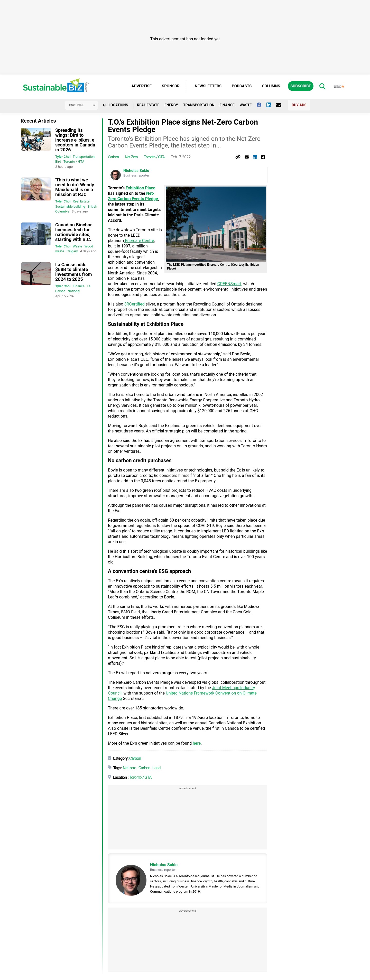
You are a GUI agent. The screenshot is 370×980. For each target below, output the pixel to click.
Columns (271, 86)
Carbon (113, 157)
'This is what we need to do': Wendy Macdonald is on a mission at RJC (75, 187)
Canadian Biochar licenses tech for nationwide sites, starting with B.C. (73, 232)
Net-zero (131, 157)
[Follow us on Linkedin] (271, 105)
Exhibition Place (140, 188)
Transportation (199, 105)
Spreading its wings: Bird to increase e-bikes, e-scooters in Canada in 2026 (76, 140)
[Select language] (81, 105)
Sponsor (171, 86)
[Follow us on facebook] (262, 105)
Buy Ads (299, 105)
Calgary (72, 251)
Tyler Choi (63, 157)
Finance (227, 105)
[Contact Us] (281, 105)
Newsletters (208, 86)
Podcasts (242, 86)
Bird (58, 161)
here (197, 743)
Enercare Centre (139, 241)
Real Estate (148, 105)
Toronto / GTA (74, 161)
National (74, 291)
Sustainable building (70, 206)
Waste (246, 105)
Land (156, 768)
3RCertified (135, 304)
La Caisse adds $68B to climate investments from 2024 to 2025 (74, 272)
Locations (115, 105)
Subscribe (301, 86)
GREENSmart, (230, 284)
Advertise (142, 86)
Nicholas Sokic (136, 171)
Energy (171, 105)
